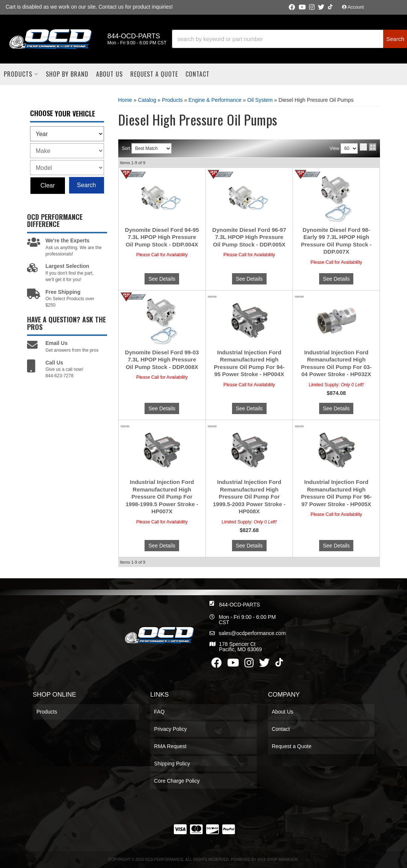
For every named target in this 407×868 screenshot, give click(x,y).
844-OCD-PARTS (239, 605)
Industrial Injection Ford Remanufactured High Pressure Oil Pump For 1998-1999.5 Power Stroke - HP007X (162, 497)
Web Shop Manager (277, 860)
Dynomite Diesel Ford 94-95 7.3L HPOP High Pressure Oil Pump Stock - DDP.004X (162, 237)
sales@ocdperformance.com (252, 633)
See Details (162, 279)
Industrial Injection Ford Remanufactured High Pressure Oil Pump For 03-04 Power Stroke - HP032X (336, 363)
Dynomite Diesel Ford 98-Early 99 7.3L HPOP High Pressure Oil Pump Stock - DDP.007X (336, 241)
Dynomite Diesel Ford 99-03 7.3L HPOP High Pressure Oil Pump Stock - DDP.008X (162, 360)
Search (87, 185)
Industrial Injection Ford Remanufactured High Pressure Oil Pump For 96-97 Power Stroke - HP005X (336, 493)
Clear (48, 185)
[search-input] (278, 39)
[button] (289, 39)
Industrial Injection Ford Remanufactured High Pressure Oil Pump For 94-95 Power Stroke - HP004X (249, 363)
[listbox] (67, 134)
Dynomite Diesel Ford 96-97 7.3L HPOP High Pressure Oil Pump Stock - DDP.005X (249, 237)
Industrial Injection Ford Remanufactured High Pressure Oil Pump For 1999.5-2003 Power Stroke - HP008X (249, 497)
